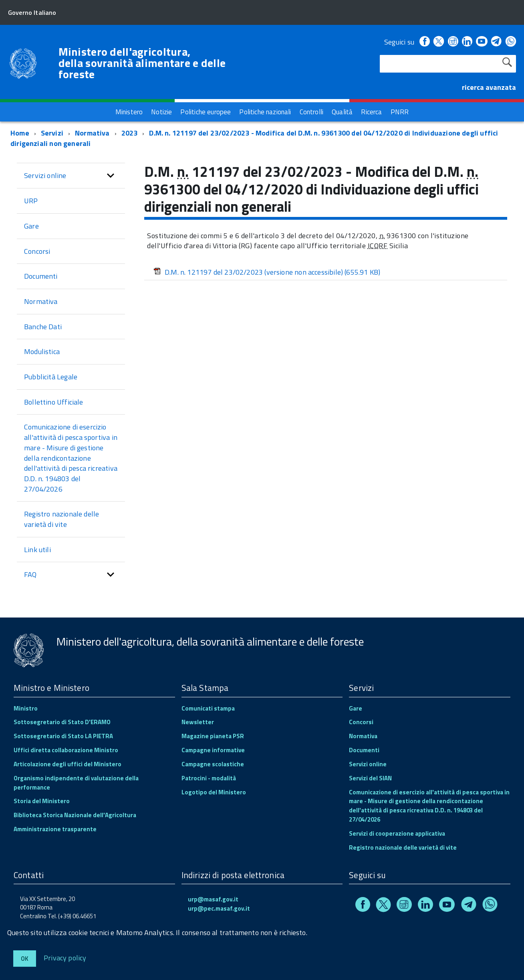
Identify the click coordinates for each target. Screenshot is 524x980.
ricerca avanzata (489, 87)
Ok (25, 959)
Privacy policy (65, 957)
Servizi (52, 133)
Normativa (92, 133)
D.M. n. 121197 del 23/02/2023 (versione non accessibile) (267, 272)
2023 (130, 133)
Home (20, 133)
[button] (111, 176)
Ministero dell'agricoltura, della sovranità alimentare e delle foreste (142, 63)
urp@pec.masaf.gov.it (219, 908)
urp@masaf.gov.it (213, 899)
